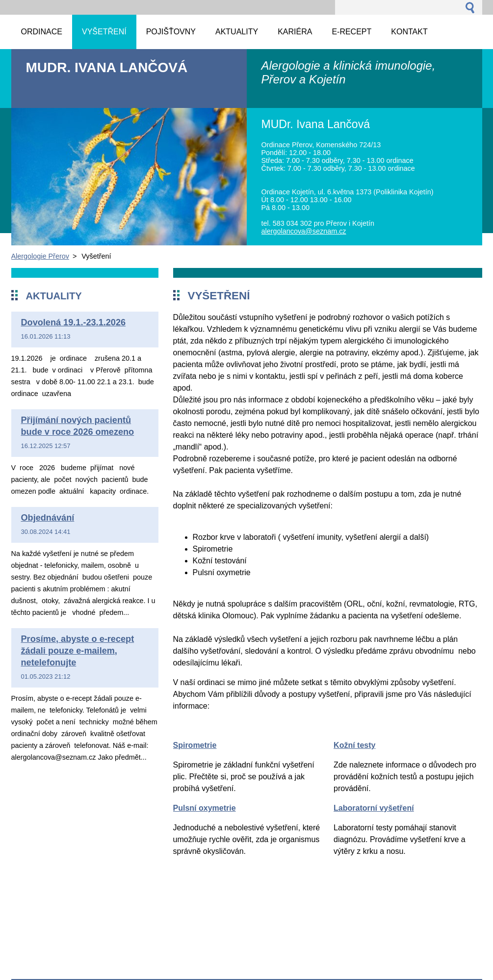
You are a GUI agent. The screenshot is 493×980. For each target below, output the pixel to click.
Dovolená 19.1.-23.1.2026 (74, 322)
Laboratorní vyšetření (374, 808)
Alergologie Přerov (40, 256)
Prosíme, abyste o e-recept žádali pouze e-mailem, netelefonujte (78, 651)
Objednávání (48, 518)
